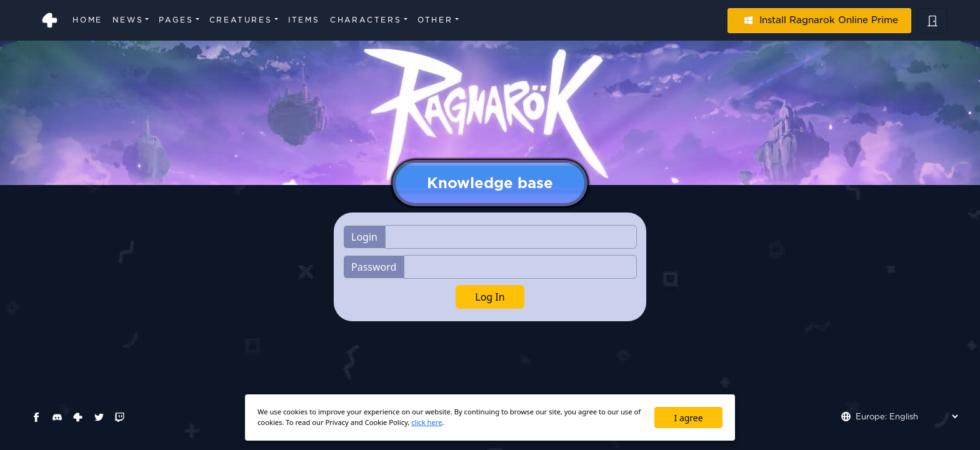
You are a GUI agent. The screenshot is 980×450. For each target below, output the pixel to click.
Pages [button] (176, 20)
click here (427, 422)
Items (304, 20)
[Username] (511, 237)
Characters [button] (366, 20)
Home (87, 20)
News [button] (128, 20)
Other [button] (435, 20)
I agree (689, 418)
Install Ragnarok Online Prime (819, 20)
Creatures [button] (241, 20)
